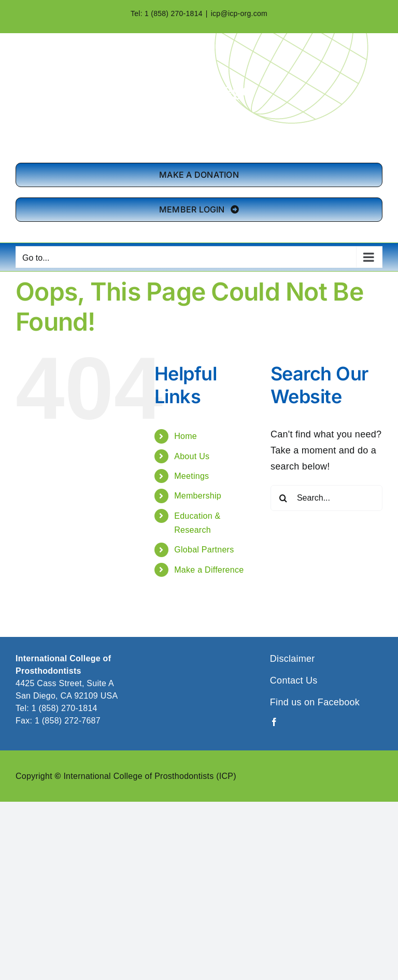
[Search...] (326, 498)
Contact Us (294, 680)
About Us (192, 456)
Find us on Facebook (315, 702)
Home (186, 436)
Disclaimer (293, 659)
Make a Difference (209, 570)
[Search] (283, 498)
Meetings (191, 476)
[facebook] (274, 722)
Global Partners (204, 550)
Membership (198, 496)
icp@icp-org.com (239, 13)
